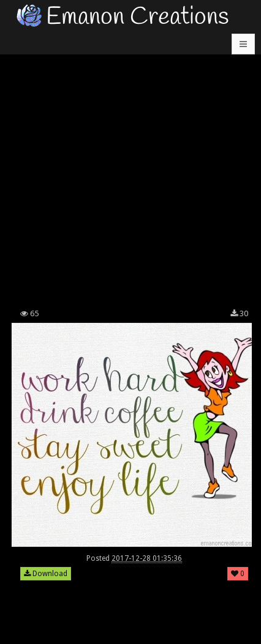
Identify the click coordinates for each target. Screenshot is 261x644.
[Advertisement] (130, 167)
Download (46, 574)
